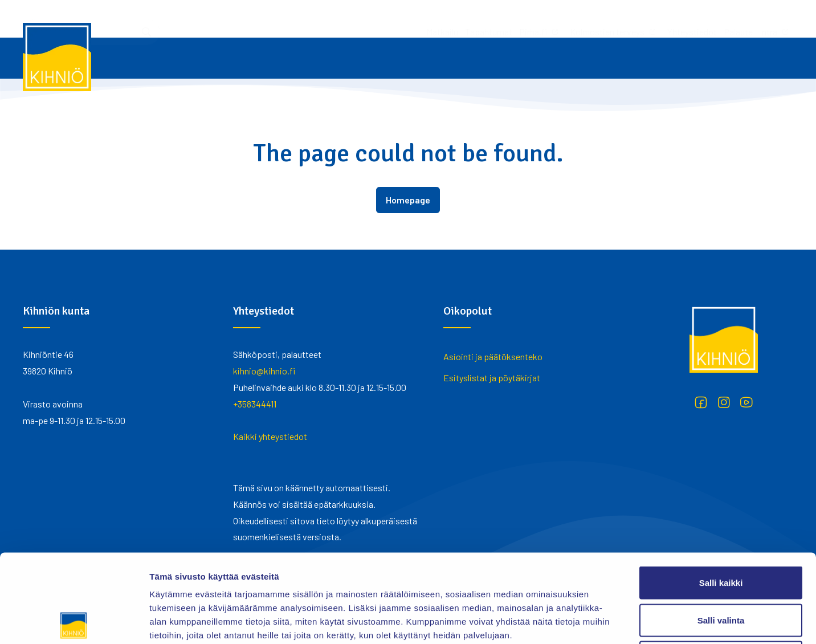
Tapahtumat (338, 19)
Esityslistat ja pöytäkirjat (492, 378)
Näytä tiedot (609, 621)
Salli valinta (721, 532)
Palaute (587, 19)
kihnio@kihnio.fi (264, 371)
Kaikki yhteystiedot (270, 436)
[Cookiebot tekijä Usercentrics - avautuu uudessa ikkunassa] (74, 622)
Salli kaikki (721, 494)
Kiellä (721, 569)
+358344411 (255, 404)
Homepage (408, 200)
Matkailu (291, 19)
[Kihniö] (57, 57)
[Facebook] (701, 402)
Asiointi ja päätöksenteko (493, 356)
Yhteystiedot (541, 19)
